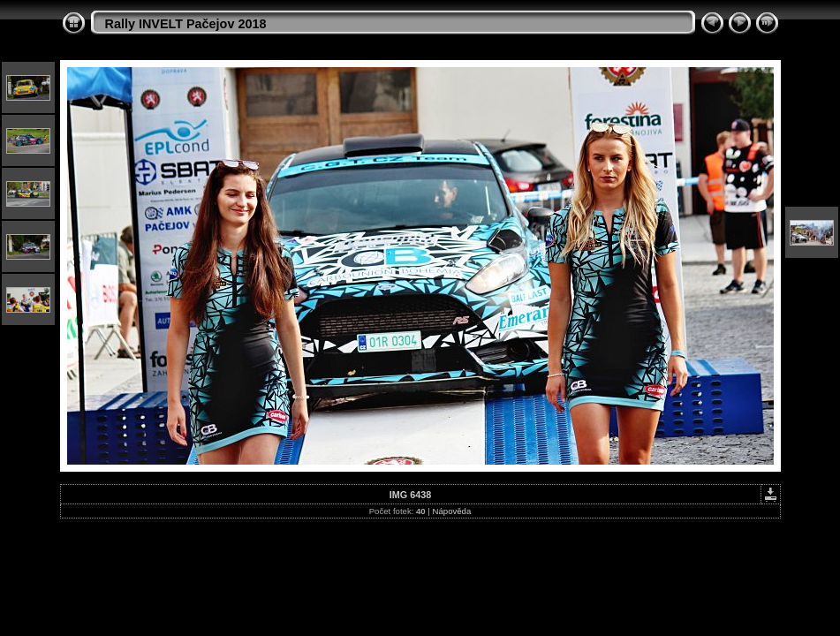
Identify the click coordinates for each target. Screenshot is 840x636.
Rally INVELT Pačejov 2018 (186, 24)
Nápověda (452, 511)
